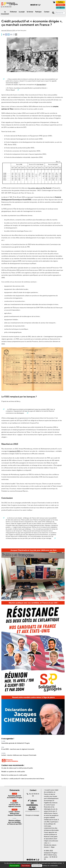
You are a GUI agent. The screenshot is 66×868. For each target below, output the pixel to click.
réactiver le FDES (15, 451)
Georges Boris (41, 85)
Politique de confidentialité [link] (50, 866)
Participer (38, 12)
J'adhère (60, 2)
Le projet (22, 12)
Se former (30, 12)
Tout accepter (14, 866)
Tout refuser (26, 866)
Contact (47, 12)
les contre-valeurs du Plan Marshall (40, 188)
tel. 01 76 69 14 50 (6, 7)
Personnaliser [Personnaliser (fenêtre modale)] (37, 866)
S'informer (13, 12)
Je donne (60, 5)
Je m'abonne (60, 8)
